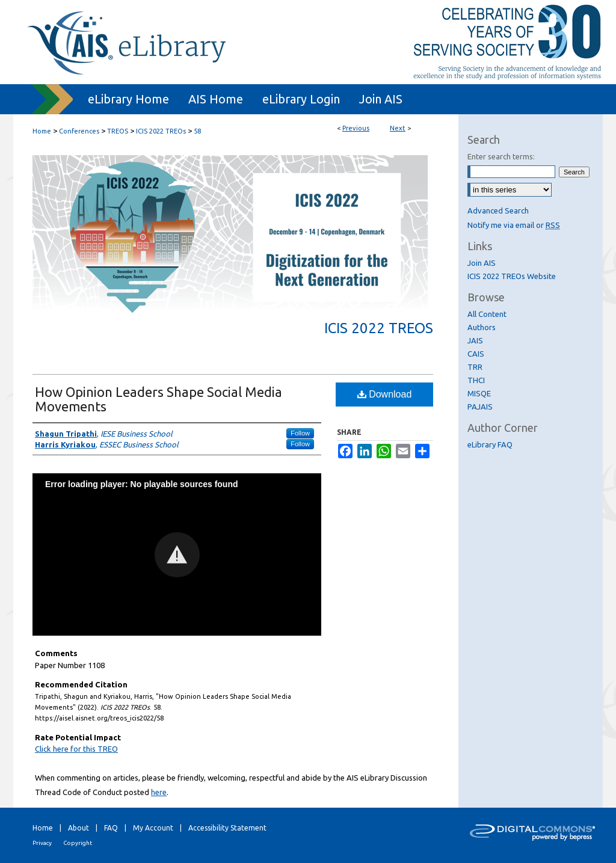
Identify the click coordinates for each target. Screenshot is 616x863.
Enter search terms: (501, 156)
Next (398, 128)
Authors (482, 327)
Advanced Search (498, 210)
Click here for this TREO (76, 749)
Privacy (42, 843)
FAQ (111, 828)
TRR (475, 367)
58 (197, 131)
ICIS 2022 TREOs (161, 131)
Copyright (78, 843)
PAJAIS (480, 407)
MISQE (479, 393)
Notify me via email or (514, 225)
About (79, 828)
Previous (356, 128)
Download (385, 394)
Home (42, 131)
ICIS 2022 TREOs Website (512, 276)
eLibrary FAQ (490, 444)
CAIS (476, 354)
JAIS (475, 340)
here (159, 792)
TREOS (118, 131)
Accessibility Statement (227, 828)
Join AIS (482, 263)
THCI (476, 380)
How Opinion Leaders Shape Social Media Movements (159, 399)
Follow (300, 433)
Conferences (79, 131)
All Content (487, 314)
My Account (153, 828)
